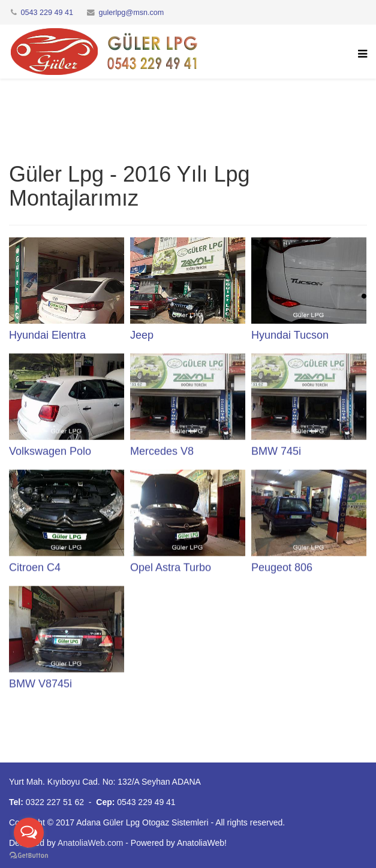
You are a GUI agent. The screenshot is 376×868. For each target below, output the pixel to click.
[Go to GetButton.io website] (29, 856)
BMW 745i (276, 451)
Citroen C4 (35, 567)
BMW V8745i (40, 683)
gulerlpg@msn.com (132, 13)
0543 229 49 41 (47, 13)
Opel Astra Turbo (171, 567)
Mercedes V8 (162, 451)
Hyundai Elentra (47, 335)
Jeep (142, 335)
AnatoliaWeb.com (90, 843)
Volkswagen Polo (50, 451)
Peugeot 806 (282, 567)
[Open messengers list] (29, 833)
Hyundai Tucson (290, 335)
